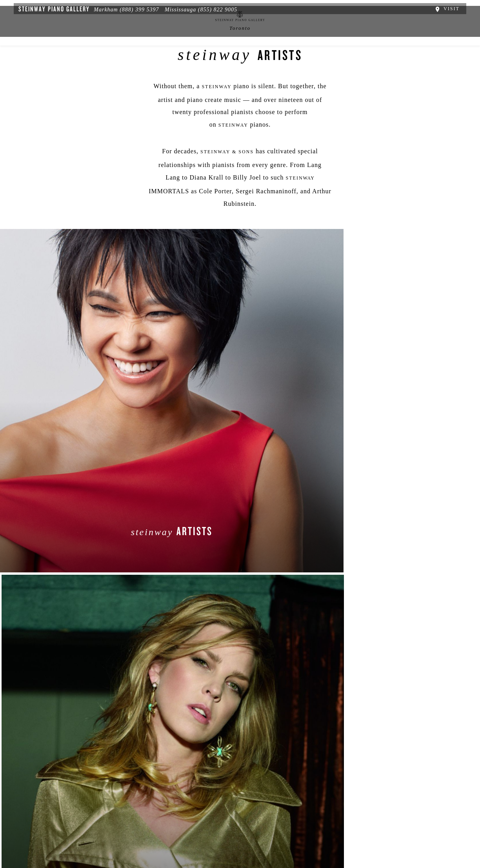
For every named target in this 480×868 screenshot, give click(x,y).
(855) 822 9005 (211, 8)
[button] (159, 784)
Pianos (148, 66)
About (78, 66)
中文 (241, 66)
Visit (454, 7)
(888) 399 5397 (133, 8)
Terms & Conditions (123, 821)
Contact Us (395, 66)
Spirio (113, 66)
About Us (32, 821)
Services (279, 66)
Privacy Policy (71, 821)
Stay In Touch (304, 777)
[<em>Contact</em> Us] (195, 784)
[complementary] (423, 825)
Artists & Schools (335, 66)
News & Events (195, 66)
